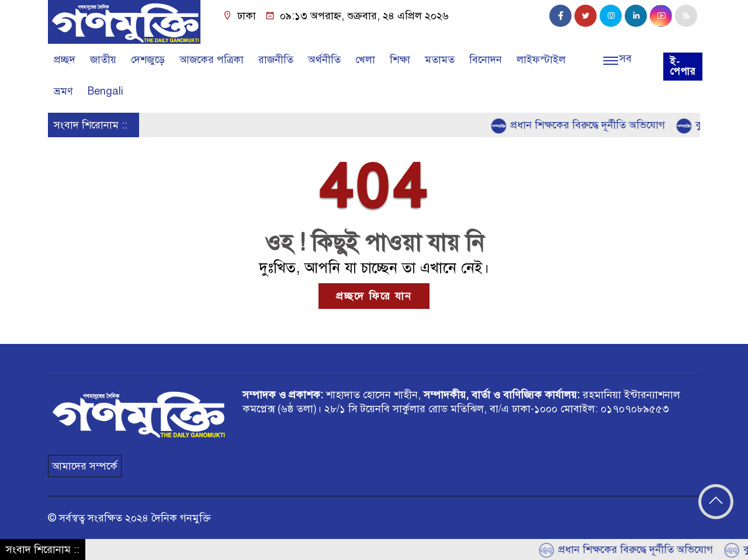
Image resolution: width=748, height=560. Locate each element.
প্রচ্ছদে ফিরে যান (374, 296)
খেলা (365, 60)
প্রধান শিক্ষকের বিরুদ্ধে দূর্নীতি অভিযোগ (581, 126)
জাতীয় (103, 60)
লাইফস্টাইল (541, 60)
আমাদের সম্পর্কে (85, 466)
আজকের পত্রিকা (212, 60)
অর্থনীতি (324, 60)
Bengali (105, 91)
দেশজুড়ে (148, 60)
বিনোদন (486, 60)
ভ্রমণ (63, 91)
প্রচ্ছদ (65, 60)
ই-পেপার (683, 67)
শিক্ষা (400, 60)
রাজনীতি (276, 60)
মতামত (440, 60)
